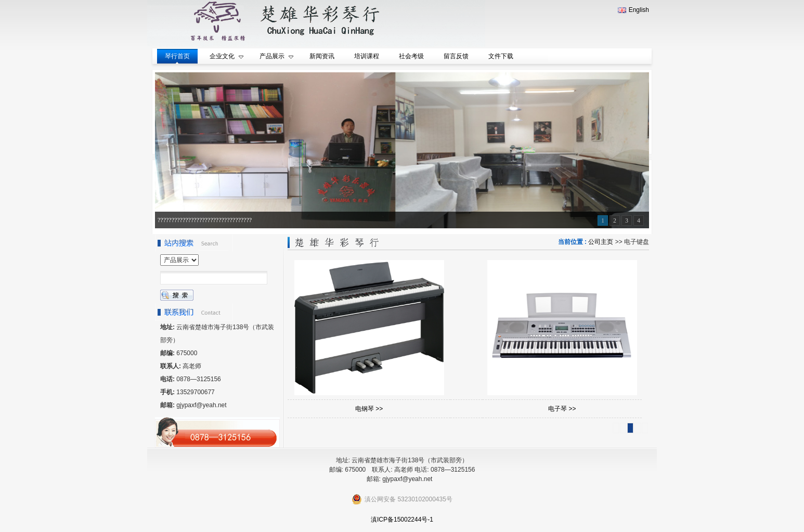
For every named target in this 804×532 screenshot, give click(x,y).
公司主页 (601, 242)
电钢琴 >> (369, 409)
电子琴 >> (562, 409)
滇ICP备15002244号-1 (402, 520)
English (633, 10)
